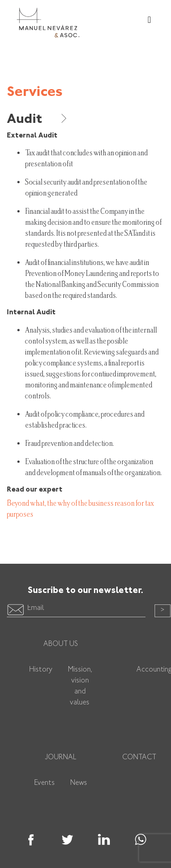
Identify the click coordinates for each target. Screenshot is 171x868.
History (41, 670)
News (79, 783)
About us (61, 644)
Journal (61, 758)
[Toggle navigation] (149, 20)
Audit (38, 120)
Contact (139, 758)
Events (44, 783)
